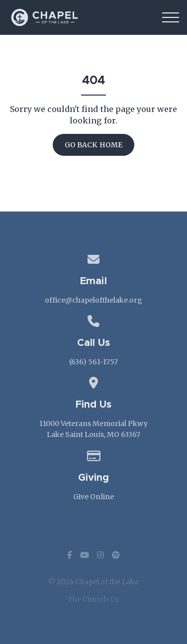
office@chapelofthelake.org (94, 300)
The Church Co (93, 599)
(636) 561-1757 (93, 362)
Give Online (93, 497)
